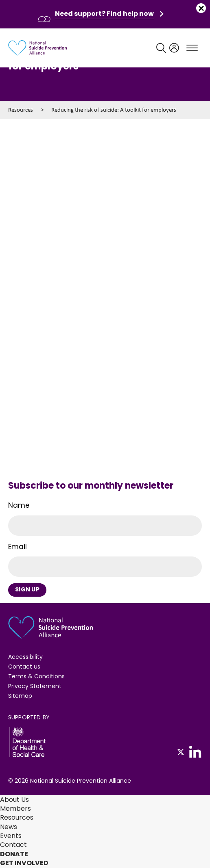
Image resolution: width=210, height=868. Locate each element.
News (9, 827)
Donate (14, 854)
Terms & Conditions (36, 676)
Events (11, 836)
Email (17, 547)
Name (19, 505)
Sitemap (20, 696)
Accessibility (25, 657)
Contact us (24, 667)
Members (15, 808)
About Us (14, 800)
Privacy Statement (35, 686)
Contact (13, 845)
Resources (21, 110)
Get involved (24, 863)
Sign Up (27, 589)
